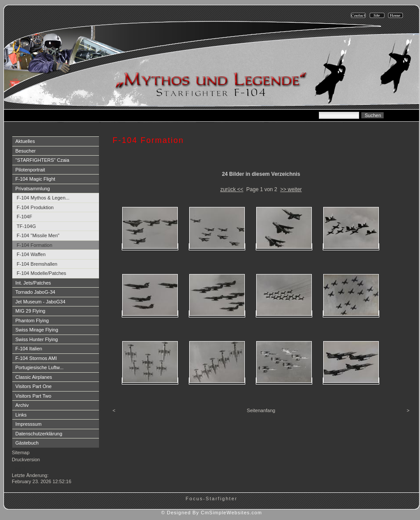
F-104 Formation (34, 245)
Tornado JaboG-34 (35, 292)
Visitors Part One (34, 386)
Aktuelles (25, 141)
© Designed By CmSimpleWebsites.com (212, 513)
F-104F (24, 217)
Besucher (25, 151)
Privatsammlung (33, 189)
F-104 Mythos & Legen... (43, 198)
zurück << (232, 189)
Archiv (22, 405)
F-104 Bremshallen (37, 264)
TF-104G (26, 226)
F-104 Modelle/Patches (41, 273)
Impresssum (28, 424)
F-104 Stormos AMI (36, 358)
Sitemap (21, 452)
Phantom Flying (32, 321)
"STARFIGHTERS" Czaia (42, 160)
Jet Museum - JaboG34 (40, 302)
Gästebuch (27, 443)
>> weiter (291, 189)
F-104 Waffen (31, 254)
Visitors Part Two (33, 396)
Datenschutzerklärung (39, 434)
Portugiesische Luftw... (39, 367)
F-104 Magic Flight (35, 179)
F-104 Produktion (35, 207)
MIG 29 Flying (30, 311)
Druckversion (26, 459)
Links (21, 415)
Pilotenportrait (30, 170)
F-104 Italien (29, 349)
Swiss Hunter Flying (37, 339)
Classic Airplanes (34, 377)
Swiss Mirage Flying (37, 330)
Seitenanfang (261, 410)
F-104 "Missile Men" (38, 235)
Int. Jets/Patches (33, 283)
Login (19, 468)
